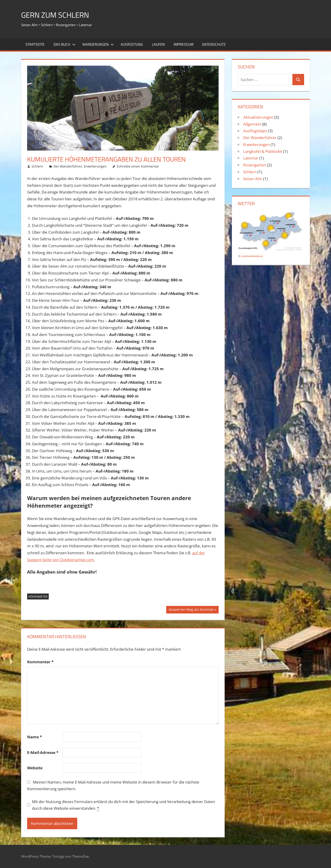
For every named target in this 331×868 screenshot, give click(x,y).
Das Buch (64, 44)
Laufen (158, 44)
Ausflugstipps (255, 131)
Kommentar (40, 662)
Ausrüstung (132, 44)
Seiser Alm (253, 179)
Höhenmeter (38, 597)
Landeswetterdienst (252, 256)
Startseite (35, 44)
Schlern (37, 166)
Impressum (183, 44)
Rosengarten (255, 165)
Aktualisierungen (258, 117)
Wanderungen (98, 44)
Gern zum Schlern (58, 15)
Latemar (251, 158)
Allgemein (252, 124)
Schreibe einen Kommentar (138, 166)
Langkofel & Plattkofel (263, 151)
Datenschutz (214, 44)
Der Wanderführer (68, 166)
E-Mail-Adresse (43, 752)
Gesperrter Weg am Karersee (191, 610)
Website (35, 768)
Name (34, 737)
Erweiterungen (95, 166)
